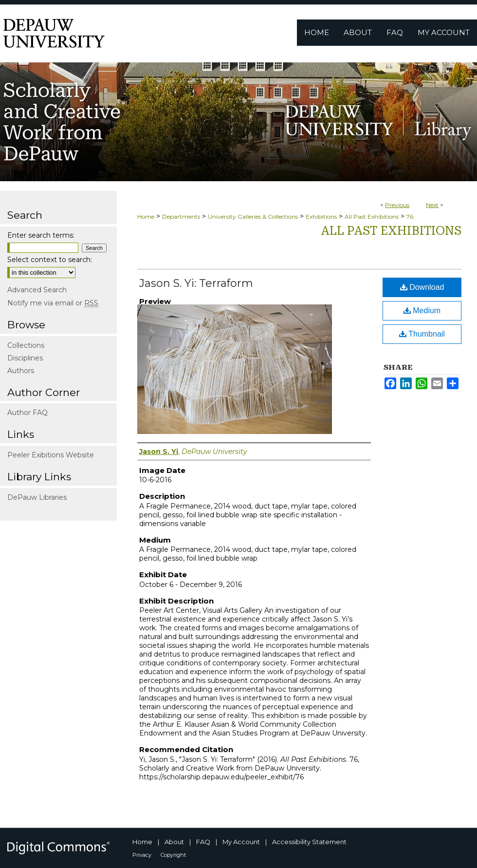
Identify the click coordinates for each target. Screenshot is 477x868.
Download (422, 287)
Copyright (173, 855)
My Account (241, 842)
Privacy (142, 855)
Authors (21, 371)
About (174, 842)
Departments (181, 217)
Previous (397, 205)
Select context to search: (50, 260)
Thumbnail (422, 334)
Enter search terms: (41, 235)
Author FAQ (28, 413)
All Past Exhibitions (372, 217)
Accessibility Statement (309, 842)
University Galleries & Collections (253, 217)
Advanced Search (37, 290)
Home (146, 217)
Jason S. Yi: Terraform (196, 283)
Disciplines (25, 358)
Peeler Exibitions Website (51, 455)
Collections (26, 345)
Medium (422, 311)
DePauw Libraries (37, 497)
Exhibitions (321, 217)
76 (410, 217)
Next (432, 205)
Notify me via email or (53, 303)
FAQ (203, 842)
